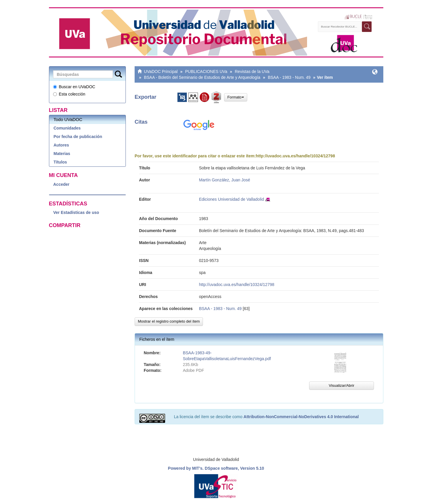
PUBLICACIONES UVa (206, 71)
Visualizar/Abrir (342, 385)
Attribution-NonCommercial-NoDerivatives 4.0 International (301, 417)
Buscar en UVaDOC (74, 87)
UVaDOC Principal (161, 71)
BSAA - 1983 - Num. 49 (289, 77)
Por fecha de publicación (78, 137)
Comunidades (67, 128)
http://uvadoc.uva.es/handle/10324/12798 (295, 156)
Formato (236, 97)
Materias (62, 154)
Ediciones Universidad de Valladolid (231, 199)
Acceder (61, 184)
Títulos (60, 162)
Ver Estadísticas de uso (76, 212)
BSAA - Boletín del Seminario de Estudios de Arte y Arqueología (202, 77)
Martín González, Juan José (224, 180)
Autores (61, 145)
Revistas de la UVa (252, 71)
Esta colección (69, 94)
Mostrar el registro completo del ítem (169, 321)
